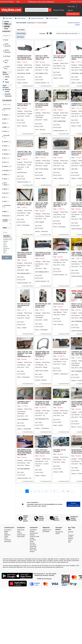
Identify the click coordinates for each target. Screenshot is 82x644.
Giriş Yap (71, 6)
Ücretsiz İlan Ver (73, 14)
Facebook (71, 532)
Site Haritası (8, 540)
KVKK (6, 538)
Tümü (7, 82)
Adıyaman (7, 249)
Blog (18, 2)
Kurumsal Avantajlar (7, 2)
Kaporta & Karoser (36, 18)
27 (63, 491)
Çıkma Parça (20, 18)
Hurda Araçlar (21, 536)
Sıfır (6, 79)
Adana (7, 247)
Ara (7, 258)
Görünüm (42, 33)
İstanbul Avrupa (7, 238)
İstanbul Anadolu (7, 240)
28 (68, 491)
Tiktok (70, 540)
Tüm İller (7, 236)
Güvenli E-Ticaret (76, 2)
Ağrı (7, 252)
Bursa (7, 245)
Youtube (70, 537)
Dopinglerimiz (59, 532)
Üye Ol (70, 10)
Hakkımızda (8, 541)
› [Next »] (72, 491)
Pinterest (71, 538)
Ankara (7, 241)
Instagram (71, 535)
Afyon (7, 250)
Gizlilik (6, 536)
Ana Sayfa (8, 18)
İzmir (7, 243)
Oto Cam (32, 543)
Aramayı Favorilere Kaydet (73, 504)
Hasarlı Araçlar (21, 535)
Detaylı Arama (59, 10)
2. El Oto (19, 533)
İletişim (57, 533)
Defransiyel (33, 548)
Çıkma (7, 77)
